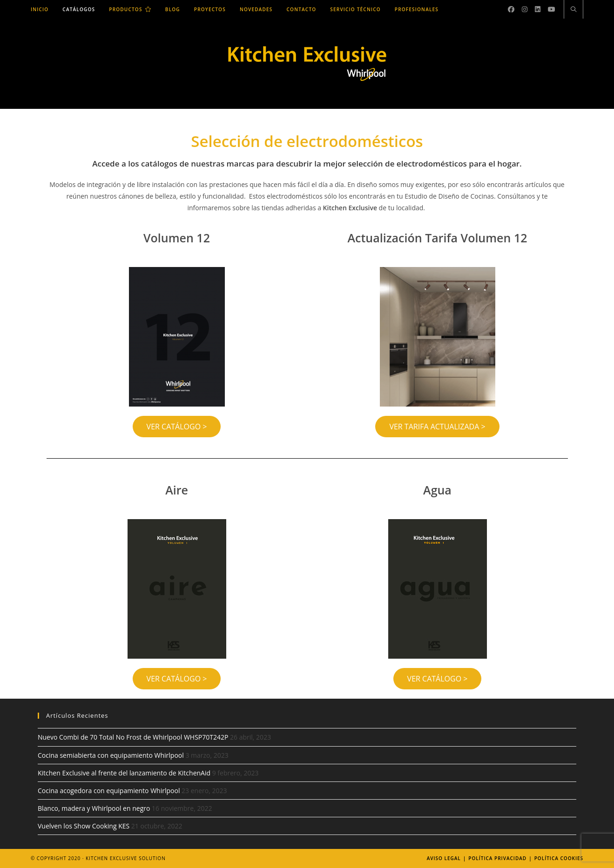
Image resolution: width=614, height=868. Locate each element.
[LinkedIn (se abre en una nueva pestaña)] (538, 9)
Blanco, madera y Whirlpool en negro (94, 808)
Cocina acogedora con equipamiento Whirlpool (109, 791)
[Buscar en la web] (574, 10)
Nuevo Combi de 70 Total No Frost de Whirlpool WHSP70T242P (133, 737)
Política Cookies (559, 858)
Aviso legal (444, 858)
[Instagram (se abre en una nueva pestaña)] (525, 9)
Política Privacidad (497, 858)
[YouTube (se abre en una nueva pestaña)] (552, 9)
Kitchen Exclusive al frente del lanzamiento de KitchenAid (124, 773)
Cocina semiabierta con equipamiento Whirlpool (111, 755)
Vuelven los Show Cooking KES (84, 826)
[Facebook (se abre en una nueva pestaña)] (511, 9)
